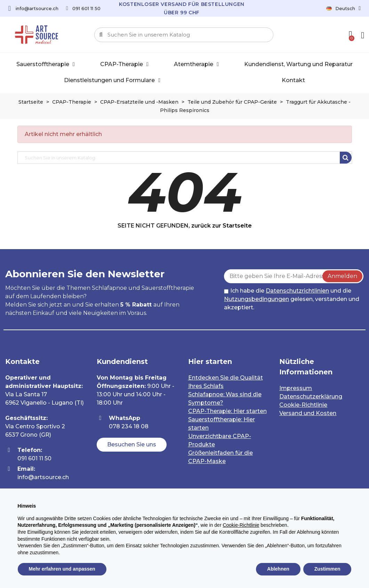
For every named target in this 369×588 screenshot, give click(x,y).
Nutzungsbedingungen (256, 299)
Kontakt (293, 80)
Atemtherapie (196, 64)
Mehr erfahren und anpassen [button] (62, 569)
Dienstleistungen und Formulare (112, 80)
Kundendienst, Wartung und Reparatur (298, 64)
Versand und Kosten (308, 413)
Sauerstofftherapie (46, 64)
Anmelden (342, 276)
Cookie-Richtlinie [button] (241, 525)
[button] (132, 445)
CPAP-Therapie (124, 64)
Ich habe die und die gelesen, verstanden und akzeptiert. (292, 299)
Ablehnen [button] (278, 569)
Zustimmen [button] (327, 569)
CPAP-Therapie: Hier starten (227, 411)
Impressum (296, 388)
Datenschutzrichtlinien (297, 291)
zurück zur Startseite (222, 226)
